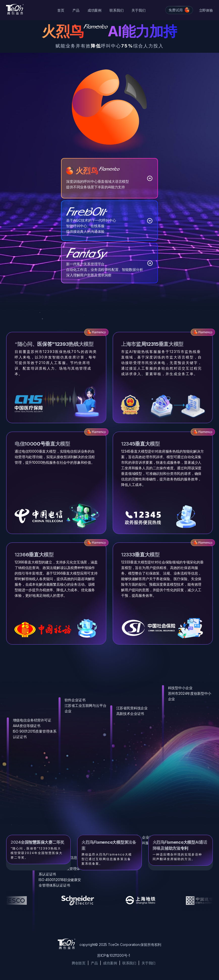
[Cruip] (15, 9)
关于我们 (138, 10)
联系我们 (116, 10)
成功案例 (94, 10)
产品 (76, 10)
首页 (61, 10)
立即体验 (206, 10)
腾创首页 (79, 963)
